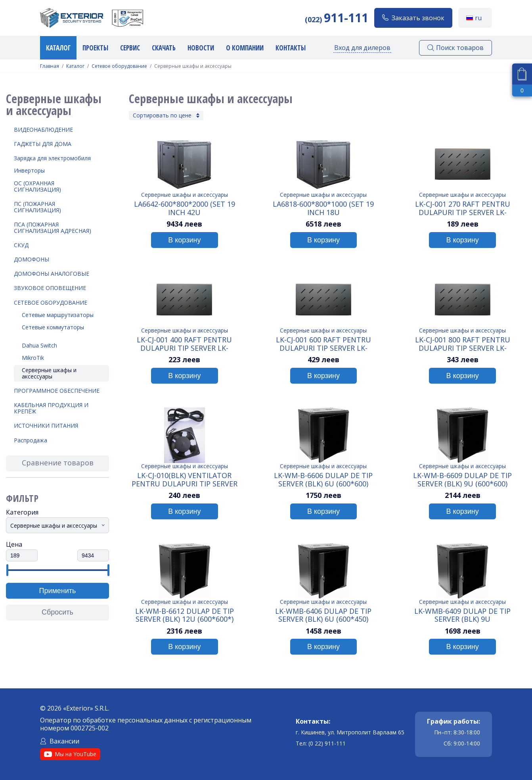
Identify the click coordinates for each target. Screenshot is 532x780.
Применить (57, 591)
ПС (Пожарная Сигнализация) (37, 207)
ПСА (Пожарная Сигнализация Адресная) (53, 228)
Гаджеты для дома (43, 144)
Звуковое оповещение (50, 288)
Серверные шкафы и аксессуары (49, 373)
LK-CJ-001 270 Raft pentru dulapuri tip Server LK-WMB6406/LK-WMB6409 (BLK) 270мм (462, 208)
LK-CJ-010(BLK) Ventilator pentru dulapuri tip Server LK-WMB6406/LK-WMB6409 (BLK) (184, 479)
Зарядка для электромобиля (52, 158)
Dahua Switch (39, 345)
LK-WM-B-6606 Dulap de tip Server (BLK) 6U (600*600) (323, 479)
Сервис (130, 48)
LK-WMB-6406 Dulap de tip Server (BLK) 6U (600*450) (323, 615)
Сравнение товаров (58, 463)
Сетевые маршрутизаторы (58, 315)
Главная (50, 66)
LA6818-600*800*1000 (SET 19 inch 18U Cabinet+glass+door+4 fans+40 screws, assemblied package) (323, 208)
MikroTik (33, 358)
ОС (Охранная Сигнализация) (37, 186)
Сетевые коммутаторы (53, 327)
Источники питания (46, 426)
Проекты (95, 48)
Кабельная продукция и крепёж (51, 408)
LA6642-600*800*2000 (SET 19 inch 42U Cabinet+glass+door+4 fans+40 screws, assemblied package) (184, 208)
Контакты (291, 48)
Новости (201, 48)
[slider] (7, 570)
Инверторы (29, 170)
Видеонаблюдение (43, 130)
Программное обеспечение (57, 391)
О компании (245, 48)
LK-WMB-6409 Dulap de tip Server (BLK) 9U (462, 615)
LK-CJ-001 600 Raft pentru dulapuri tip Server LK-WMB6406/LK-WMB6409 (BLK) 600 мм (323, 344)
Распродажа (31, 440)
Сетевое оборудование (119, 66)
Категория (22, 512)
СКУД (21, 245)
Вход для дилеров (362, 48)
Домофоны (32, 259)
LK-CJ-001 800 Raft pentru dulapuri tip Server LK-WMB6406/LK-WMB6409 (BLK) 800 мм (462, 344)
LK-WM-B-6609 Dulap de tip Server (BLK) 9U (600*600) (462, 479)
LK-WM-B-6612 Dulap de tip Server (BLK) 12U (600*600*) (185, 615)
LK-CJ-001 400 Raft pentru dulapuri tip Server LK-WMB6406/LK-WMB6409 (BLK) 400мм (185, 344)
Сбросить (57, 612)
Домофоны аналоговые (52, 274)
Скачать (164, 48)
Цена (14, 544)
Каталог (58, 48)
